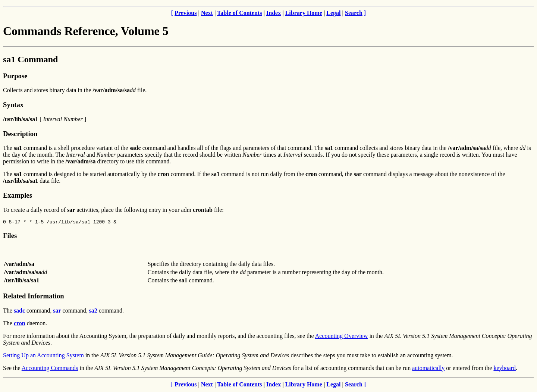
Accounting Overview (342, 337)
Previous (186, 13)
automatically (428, 369)
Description (20, 134)
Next (207, 13)
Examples (18, 195)
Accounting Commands (50, 369)
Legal (333, 13)
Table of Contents (239, 13)
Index (274, 13)
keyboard (505, 369)
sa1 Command (30, 59)
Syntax (13, 105)
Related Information (34, 297)
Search (354, 13)
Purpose (15, 76)
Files (10, 237)
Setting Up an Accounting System (43, 356)
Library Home (304, 13)
